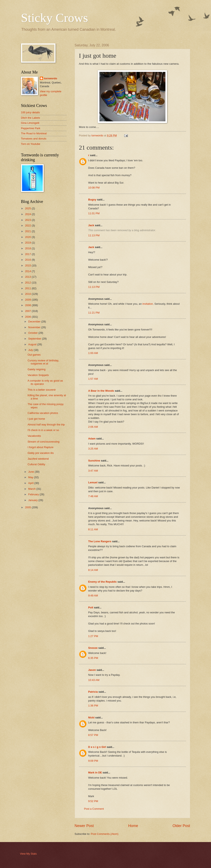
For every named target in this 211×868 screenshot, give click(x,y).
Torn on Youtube (31, 144)
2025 (28, 208)
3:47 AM (93, 471)
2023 (28, 220)
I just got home (36, 419)
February (34, 494)
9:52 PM (93, 801)
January (33, 500)
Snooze (93, 648)
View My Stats (28, 854)
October (33, 333)
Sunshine (94, 461)
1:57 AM (93, 379)
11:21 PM (94, 313)
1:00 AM (93, 353)
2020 (28, 237)
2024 (28, 214)
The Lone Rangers (100, 541)
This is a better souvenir (42, 390)
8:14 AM (93, 570)
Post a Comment (94, 809)
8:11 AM (93, 529)
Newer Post (84, 826)
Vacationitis (34, 436)
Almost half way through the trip (46, 425)
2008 (28, 305)
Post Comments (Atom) (105, 834)
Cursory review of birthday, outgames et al (43, 362)
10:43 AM (94, 680)
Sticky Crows (55, 18)
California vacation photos (43, 413)
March (32, 489)
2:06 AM (93, 427)
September (35, 339)
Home (133, 826)
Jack (91, 225)
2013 (28, 277)
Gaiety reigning (37, 369)
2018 (28, 248)
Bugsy (92, 200)
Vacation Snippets (38, 375)
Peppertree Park (31, 128)
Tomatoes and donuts (34, 139)
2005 (28, 507)
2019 (28, 243)
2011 (28, 288)
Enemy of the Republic (103, 582)
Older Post (181, 826)
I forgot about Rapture (41, 447)
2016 (28, 260)
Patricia (93, 692)
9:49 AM (93, 596)
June (32, 472)
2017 (28, 254)
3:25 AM (93, 449)
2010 (28, 294)
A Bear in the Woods (101, 391)
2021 (28, 231)
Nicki (91, 717)
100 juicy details (31, 112)
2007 (28, 311)
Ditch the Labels (31, 118)
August (33, 344)
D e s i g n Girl (97, 747)
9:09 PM (93, 761)
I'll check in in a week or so (43, 430)
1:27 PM (93, 636)
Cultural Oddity (36, 464)
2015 (28, 265)
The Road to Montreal (34, 133)
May (31, 477)
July (31, 350)
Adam (92, 439)
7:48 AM (93, 496)
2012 (28, 283)
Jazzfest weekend (38, 459)
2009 (28, 300)
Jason (92, 670)
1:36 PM (93, 706)
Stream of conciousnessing (44, 442)
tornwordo (51, 78)
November (35, 327)
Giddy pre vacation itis (41, 453)
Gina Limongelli (30, 123)
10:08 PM (94, 188)
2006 (28, 317)
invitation (148, 304)
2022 (28, 225)
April (31, 483)
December (35, 322)
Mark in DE (95, 773)
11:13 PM (94, 235)
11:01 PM (94, 213)
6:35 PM (93, 658)
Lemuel (93, 482)
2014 (28, 271)
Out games (34, 355)
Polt (91, 607)
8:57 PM (93, 735)
